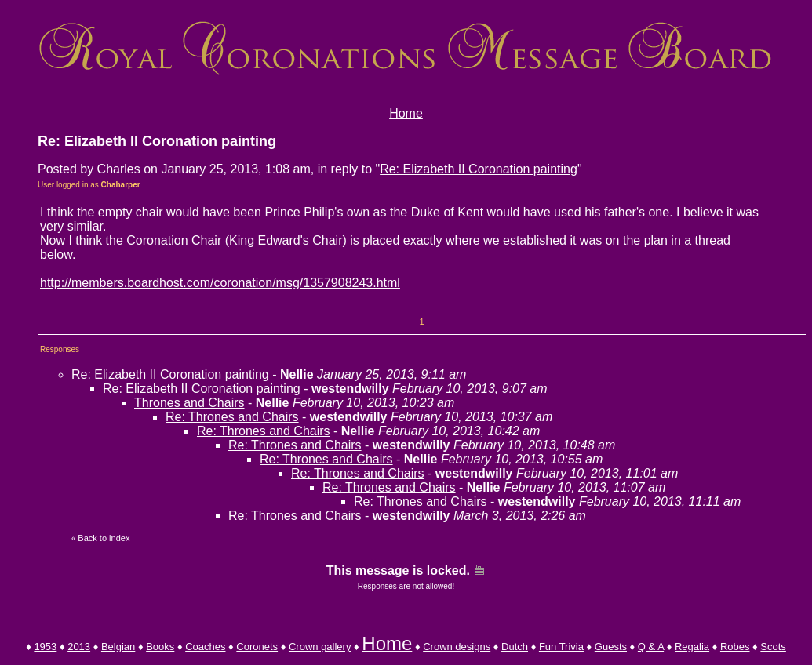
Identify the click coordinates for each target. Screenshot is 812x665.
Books (160, 647)
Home (406, 113)
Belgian (118, 647)
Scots (773, 647)
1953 (45, 647)
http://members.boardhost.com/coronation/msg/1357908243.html (220, 283)
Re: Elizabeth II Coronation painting (479, 169)
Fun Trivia (561, 647)
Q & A (651, 647)
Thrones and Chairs (189, 403)
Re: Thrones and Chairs (232, 417)
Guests (611, 647)
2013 (79, 647)
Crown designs (457, 647)
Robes (735, 647)
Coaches (205, 647)
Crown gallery (320, 647)
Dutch (515, 647)
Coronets (257, 647)
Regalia (692, 647)
